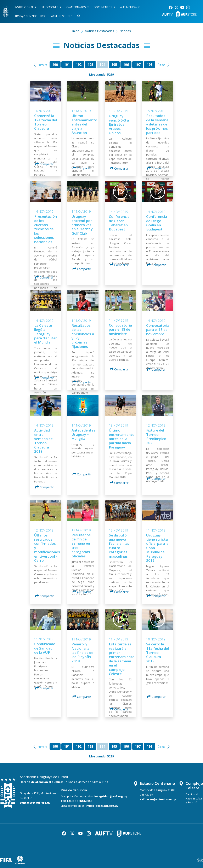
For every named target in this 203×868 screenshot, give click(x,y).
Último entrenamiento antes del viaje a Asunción (84, 124)
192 (79, 65)
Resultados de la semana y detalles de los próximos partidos (157, 124)
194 (102, 65)
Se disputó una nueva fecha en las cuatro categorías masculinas (119, 546)
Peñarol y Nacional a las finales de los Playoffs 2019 (82, 653)
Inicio (76, 31)
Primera (42, 65)
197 (138, 65)
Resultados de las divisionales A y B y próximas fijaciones (83, 336)
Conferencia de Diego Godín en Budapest (157, 223)
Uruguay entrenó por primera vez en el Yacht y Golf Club (82, 225)
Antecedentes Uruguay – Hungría (83, 434)
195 (114, 65)
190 (55, 65)
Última (161, 65)
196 (126, 65)
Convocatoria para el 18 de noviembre (120, 329)
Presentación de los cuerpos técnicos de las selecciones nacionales (46, 229)
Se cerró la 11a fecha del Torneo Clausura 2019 (157, 653)
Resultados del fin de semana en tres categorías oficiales (81, 546)
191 (67, 65)
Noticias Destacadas (99, 31)
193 (91, 65)
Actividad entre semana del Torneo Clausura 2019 (44, 441)
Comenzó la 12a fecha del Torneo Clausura (46, 122)
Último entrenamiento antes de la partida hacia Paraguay (122, 439)
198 (150, 65)
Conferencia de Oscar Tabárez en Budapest (119, 223)
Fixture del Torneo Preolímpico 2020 (156, 436)
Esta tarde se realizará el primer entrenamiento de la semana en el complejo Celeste (122, 659)
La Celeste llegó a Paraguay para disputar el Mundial (46, 334)
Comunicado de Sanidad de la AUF (45, 648)
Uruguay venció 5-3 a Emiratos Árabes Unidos (119, 124)
